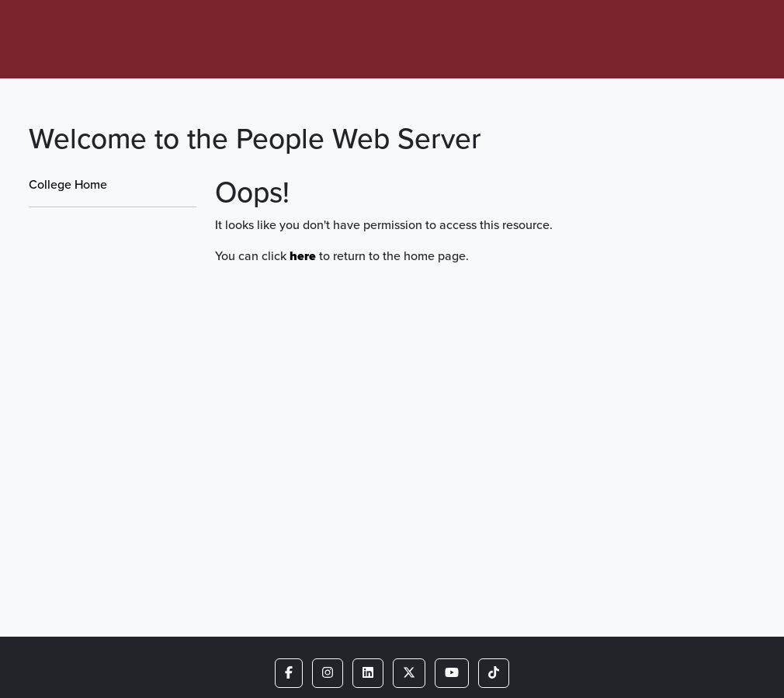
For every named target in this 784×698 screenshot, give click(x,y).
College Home (68, 184)
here (303, 256)
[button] (289, 673)
